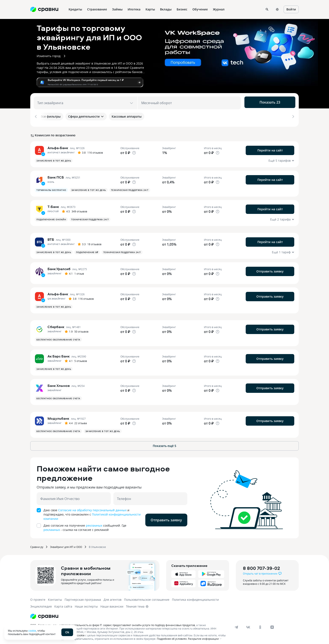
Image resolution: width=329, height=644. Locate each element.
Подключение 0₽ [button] (87, 249)
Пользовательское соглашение (147, 596)
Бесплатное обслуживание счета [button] (58, 336)
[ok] (260, 624)
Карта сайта (63, 603)
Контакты (55, 596)
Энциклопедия (41, 603)
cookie (32, 631)
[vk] (248, 624)
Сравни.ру (37, 544)
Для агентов (113, 596)
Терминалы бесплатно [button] (51, 187)
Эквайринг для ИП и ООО (66, 544)
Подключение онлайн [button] (51, 216)
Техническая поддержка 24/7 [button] (130, 187)
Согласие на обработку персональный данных (92, 507)
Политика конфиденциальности (195, 596)
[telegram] (236, 624)
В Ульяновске (97, 544)
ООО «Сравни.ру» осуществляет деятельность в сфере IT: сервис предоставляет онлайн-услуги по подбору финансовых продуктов (113, 622)
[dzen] (272, 624)
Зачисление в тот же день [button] (54, 157)
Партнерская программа (83, 596)
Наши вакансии (112, 603)
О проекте (38, 596)
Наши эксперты (86, 603)
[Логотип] (44, 613)
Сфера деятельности (86, 116)
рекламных (94, 522)
